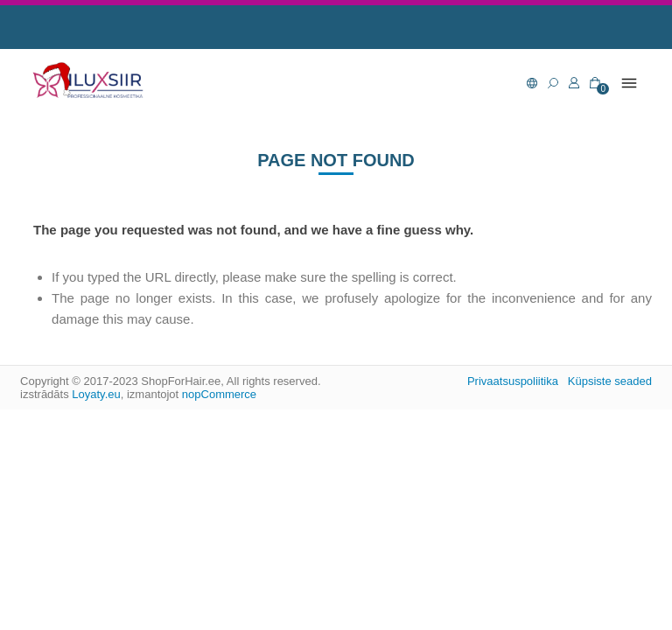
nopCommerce (219, 394)
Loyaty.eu (96, 394)
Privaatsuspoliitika (513, 381)
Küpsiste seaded (610, 381)
